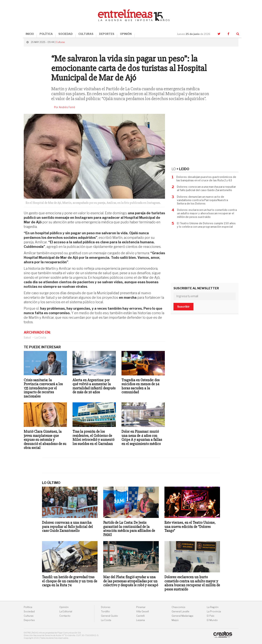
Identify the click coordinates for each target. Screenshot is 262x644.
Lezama (141, 620)
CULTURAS (86, 34)
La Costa (40, 337)
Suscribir (183, 307)
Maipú (175, 620)
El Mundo (212, 620)
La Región (213, 607)
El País (211, 616)
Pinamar (141, 607)
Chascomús (178, 607)
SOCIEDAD (66, 34)
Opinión (64, 607)
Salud (27, 337)
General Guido (109, 616)
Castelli (140, 616)
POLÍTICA (46, 34)
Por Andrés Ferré (65, 107)
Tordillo (105, 611)
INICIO (30, 34)
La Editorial (66, 611)
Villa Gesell (142, 611)
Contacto (65, 616)
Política (28, 607)
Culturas (60, 42)
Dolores (106, 607)
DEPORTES (107, 34)
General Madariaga (182, 616)
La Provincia (214, 611)
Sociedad (29, 611)
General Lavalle (180, 611)
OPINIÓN (126, 34)
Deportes (29, 620)
